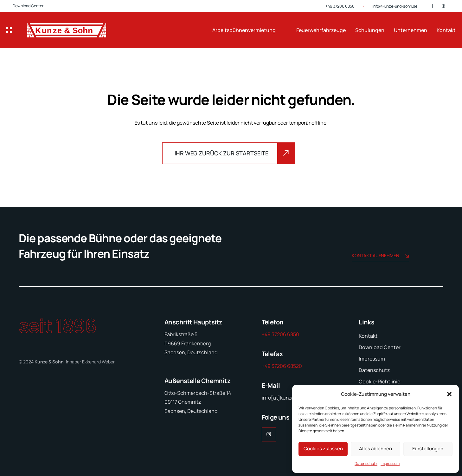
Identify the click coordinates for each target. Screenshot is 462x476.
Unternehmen (411, 30)
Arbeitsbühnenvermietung (244, 30)
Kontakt (446, 30)
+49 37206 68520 (282, 366)
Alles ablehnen (375, 449)
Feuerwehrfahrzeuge (321, 30)
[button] (449, 394)
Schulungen (370, 30)
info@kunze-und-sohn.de (395, 6)
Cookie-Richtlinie (379, 381)
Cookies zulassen (323, 449)
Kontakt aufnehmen (380, 256)
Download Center (28, 6)
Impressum (390, 463)
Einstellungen (428, 449)
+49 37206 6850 (340, 6)
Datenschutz (366, 463)
